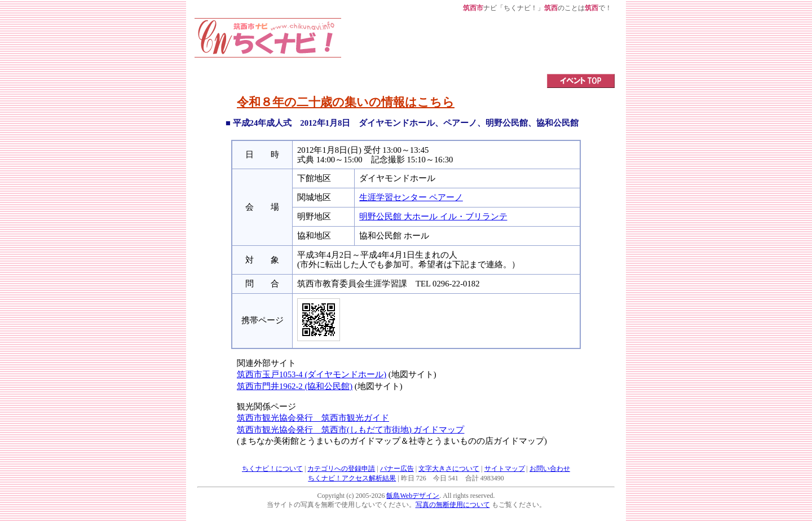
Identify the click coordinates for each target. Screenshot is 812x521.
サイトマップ (505, 469)
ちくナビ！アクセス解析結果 (352, 478)
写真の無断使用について (453, 505)
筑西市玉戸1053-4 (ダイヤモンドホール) (312, 374)
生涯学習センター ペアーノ (411, 197)
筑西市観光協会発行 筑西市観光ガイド (313, 418)
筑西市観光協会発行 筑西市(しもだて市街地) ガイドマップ (350, 430)
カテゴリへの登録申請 (341, 469)
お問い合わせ (550, 469)
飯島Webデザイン (413, 496)
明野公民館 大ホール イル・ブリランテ (433, 217)
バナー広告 (397, 469)
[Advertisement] (478, 43)
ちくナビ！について (272, 469)
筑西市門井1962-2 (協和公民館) (295, 386)
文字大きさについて (449, 469)
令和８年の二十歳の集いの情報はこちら (346, 102)
